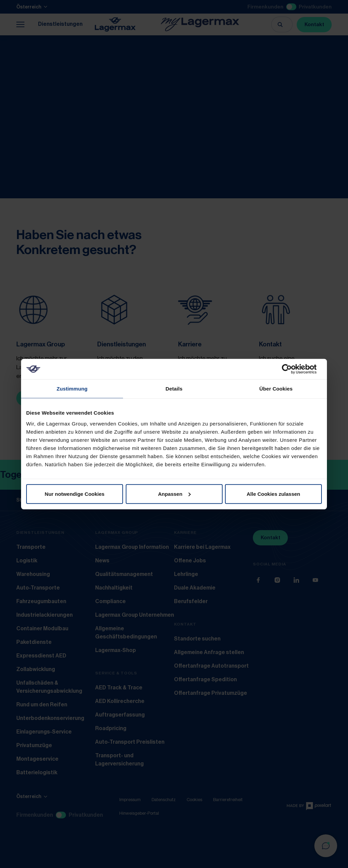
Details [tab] (174, 389)
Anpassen (174, 494)
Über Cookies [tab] (276, 389)
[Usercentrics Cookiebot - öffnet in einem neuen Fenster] (292, 369)
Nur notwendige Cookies (75, 494)
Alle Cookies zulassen (274, 494)
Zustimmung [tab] (72, 389)
